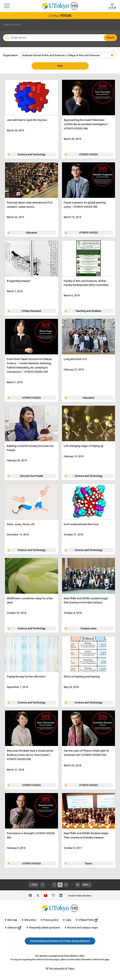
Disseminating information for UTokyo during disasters (60, 941)
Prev (35, 885)
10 (78, 885)
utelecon (14, 928)
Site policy (30, 920)
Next (85, 885)
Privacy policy (51, 920)
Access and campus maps (83, 928)
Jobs (68, 920)
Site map (12, 920)
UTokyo (60, 16)
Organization (10, 55)
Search (110, 38)
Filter (60, 66)
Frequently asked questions (44, 928)
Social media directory (80, 896)
